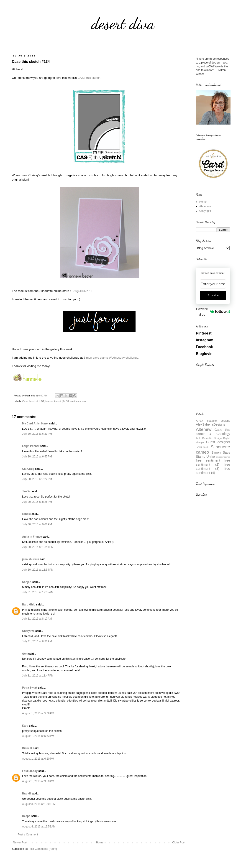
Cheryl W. (28, 631)
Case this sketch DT (33, 401)
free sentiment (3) (55, 401)
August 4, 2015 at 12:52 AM (39, 827)
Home (100, 842)
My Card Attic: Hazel (35, 424)
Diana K (27, 748)
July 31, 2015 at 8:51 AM (37, 641)
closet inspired (223, 457)
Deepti (26, 816)
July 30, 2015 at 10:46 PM (38, 547)
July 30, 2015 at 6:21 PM (37, 434)
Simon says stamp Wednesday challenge (111, 358)
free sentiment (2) (213, 462)
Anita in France (32, 537)
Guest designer (218, 442)
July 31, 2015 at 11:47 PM (38, 676)
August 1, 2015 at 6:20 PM (38, 759)
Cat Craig (28, 469)
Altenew (204, 429)
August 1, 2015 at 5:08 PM (38, 713)
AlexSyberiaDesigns (211, 424)
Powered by (213, 312)
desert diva (123, 24)
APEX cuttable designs (213, 421)
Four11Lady (30, 771)
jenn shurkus (31, 559)
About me (205, 206)
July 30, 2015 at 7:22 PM (37, 479)
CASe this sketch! (89, 78)
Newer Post (20, 842)
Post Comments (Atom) (43, 849)
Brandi (26, 794)
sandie (26, 514)
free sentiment (208, 460)
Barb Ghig (29, 605)
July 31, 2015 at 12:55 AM (38, 592)
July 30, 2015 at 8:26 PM (37, 502)
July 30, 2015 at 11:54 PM (38, 570)
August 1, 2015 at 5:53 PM (38, 736)
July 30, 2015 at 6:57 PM (37, 457)
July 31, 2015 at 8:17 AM (37, 619)
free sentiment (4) (213, 471)
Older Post (179, 842)
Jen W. (26, 491)
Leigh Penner (31, 446)
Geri (25, 654)
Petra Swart (30, 688)
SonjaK (27, 582)
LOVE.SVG (202, 447)
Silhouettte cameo (76, 401)
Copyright (205, 211)
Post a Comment (28, 835)
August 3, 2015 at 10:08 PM (39, 804)
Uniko (211, 457)
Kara (25, 726)
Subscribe (213, 295)
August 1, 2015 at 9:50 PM (38, 781)
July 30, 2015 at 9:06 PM (37, 524)
